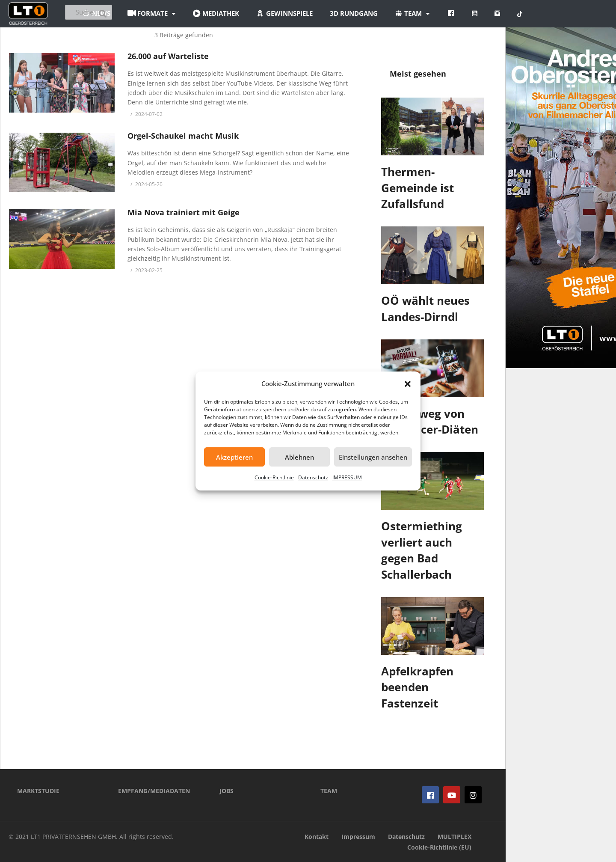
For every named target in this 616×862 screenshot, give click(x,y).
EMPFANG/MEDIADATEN (154, 791)
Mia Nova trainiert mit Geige (184, 212)
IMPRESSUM (347, 477)
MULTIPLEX (455, 837)
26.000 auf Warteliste (168, 56)
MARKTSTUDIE (38, 791)
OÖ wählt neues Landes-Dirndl (425, 309)
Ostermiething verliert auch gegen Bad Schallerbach (422, 550)
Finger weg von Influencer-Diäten (430, 422)
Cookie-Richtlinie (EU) (439, 847)
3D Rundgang (401, 13)
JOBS (227, 791)
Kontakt (317, 837)
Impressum (358, 837)
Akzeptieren (234, 457)
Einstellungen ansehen (373, 457)
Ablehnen (299, 457)
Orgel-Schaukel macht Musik (183, 136)
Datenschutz (313, 477)
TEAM (329, 791)
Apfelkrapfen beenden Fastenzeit (417, 687)
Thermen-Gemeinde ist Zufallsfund (418, 188)
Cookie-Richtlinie (274, 477)
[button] (408, 384)
